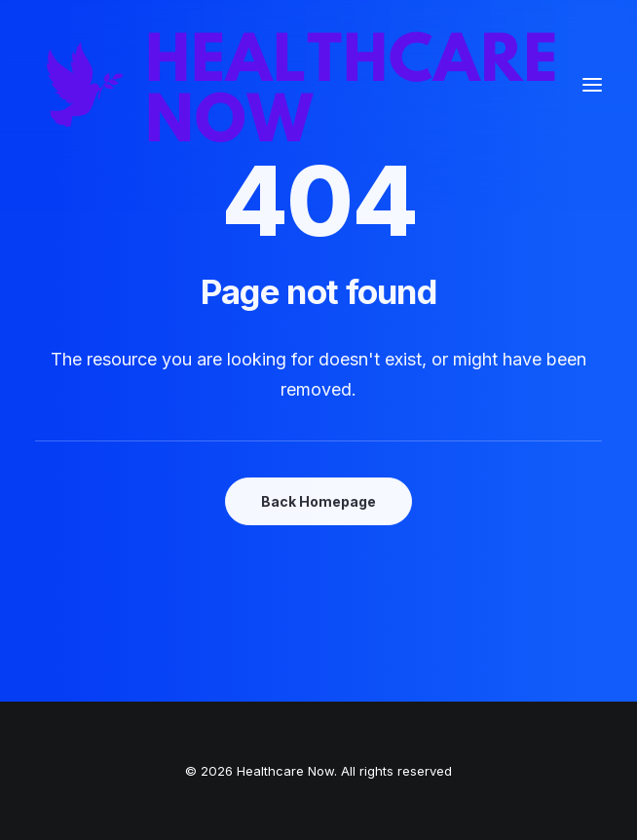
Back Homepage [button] (318, 501)
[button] (592, 85)
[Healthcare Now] (302, 85)
